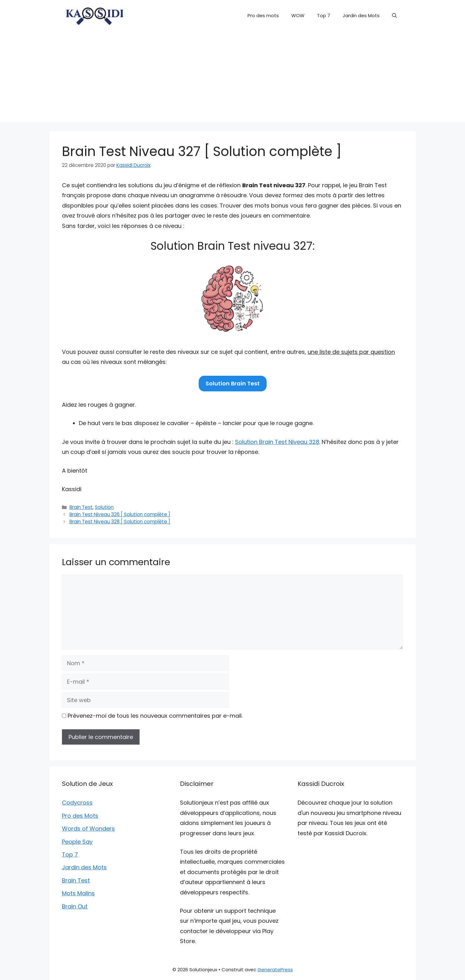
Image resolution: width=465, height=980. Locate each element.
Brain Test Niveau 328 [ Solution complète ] (120, 522)
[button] (394, 16)
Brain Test (81, 507)
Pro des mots (263, 15)
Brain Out (75, 906)
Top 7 (324, 15)
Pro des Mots (80, 816)
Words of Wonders (88, 829)
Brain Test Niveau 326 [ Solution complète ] (120, 514)
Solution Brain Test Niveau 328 (277, 442)
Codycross (77, 803)
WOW (298, 15)
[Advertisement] (232, 78)
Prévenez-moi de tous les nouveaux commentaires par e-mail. (155, 716)
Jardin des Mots (361, 15)
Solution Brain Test (233, 383)
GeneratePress (275, 970)
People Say (77, 842)
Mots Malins (78, 893)
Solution (104, 507)
